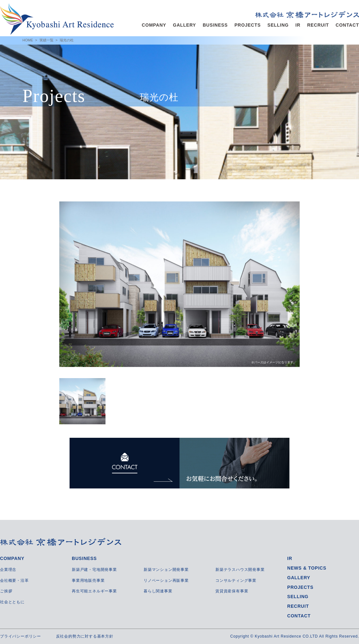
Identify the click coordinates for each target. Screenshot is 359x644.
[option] (180, 284)
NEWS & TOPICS (307, 568)
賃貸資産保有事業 (232, 591)
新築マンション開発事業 (166, 570)
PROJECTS (247, 25)
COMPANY (154, 25)
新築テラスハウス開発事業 (240, 570)
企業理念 (8, 570)
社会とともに (12, 602)
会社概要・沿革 (14, 580)
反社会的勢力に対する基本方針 (85, 636)
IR (298, 25)
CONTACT (347, 25)
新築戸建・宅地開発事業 (94, 570)
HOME (28, 40)
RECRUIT (318, 25)
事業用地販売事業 (88, 580)
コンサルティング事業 (236, 580)
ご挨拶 (6, 591)
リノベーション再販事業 (166, 580)
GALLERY (184, 25)
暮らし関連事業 (158, 591)
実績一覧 (46, 40)
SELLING (278, 25)
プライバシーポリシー (21, 636)
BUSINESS (215, 25)
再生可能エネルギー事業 (94, 591)
